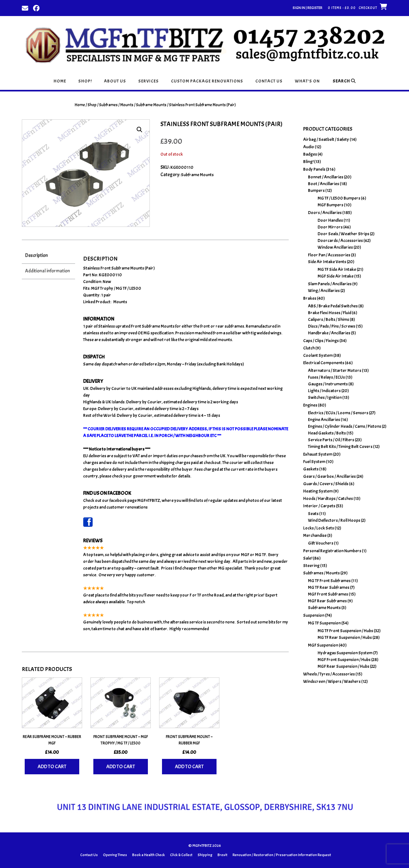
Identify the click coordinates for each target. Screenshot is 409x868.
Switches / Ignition (325, 397)
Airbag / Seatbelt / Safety (326, 139)
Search (344, 81)
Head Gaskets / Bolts (327, 433)
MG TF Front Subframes (329, 581)
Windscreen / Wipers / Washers (332, 681)
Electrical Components (324, 363)
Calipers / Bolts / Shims (328, 319)
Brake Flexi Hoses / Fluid (330, 313)
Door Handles (330, 220)
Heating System (318, 491)
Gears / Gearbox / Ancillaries (329, 476)
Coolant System (318, 355)
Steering (311, 566)
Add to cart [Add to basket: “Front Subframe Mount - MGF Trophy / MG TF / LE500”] (121, 767)
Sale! (308, 558)
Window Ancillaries (335, 247)
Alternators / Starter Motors (335, 370)
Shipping (205, 855)
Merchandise (315, 535)
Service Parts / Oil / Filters (331, 440)
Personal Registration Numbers (332, 551)
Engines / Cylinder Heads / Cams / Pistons (345, 426)
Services (149, 81)
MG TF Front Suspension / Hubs (345, 631)
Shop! (85, 81)
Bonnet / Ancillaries (326, 177)
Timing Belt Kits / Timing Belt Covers (340, 447)
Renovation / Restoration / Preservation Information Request (282, 855)
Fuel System (314, 462)
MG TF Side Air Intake (337, 269)
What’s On (307, 81)
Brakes (310, 298)
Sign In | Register (307, 8)
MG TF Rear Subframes (329, 587)
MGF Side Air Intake (336, 276)
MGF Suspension (323, 645)
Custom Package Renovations (207, 81)
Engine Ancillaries (324, 420)
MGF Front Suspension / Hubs (344, 660)
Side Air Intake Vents (327, 262)
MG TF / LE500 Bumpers (339, 198)
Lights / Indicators (324, 391)
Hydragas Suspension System (345, 653)
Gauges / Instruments (328, 384)
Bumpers (316, 190)
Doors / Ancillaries (325, 213)
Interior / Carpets (319, 506)
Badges (310, 154)
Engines (310, 405)
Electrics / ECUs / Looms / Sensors (338, 413)
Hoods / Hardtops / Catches (328, 498)
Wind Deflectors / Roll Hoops (334, 520)
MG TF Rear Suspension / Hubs (345, 637)
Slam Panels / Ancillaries (330, 284)
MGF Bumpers (330, 205)
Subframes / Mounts (116, 105)
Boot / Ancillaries (324, 184)
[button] (140, 130)
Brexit (222, 855)
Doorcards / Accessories (340, 241)
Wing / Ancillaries (324, 291)
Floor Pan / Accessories (329, 255)
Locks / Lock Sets (319, 528)
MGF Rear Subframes (327, 601)
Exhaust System (318, 454)
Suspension (314, 615)
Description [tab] (36, 256)
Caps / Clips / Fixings (321, 341)
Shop (92, 105)
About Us (115, 81)
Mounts (120, 302)
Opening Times (115, 855)
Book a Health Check (149, 855)
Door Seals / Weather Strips (343, 234)
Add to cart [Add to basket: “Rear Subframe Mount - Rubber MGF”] (52, 767)
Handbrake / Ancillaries (329, 333)
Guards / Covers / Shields (326, 484)
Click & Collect (181, 855)
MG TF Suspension (324, 623)
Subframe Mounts (151, 105)
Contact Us (269, 81)
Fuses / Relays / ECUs (326, 377)
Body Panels (314, 169)
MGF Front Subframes (328, 594)
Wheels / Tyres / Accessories (329, 674)
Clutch (309, 348)
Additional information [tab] (47, 271)
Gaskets (311, 469)
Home (60, 81)
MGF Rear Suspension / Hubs (343, 666)
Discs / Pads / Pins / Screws (332, 326)
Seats (313, 514)
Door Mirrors (330, 227)
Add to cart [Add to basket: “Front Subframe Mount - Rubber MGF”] (189, 767)
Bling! (308, 162)
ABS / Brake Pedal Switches (333, 306)
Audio (309, 147)
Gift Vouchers (321, 543)
